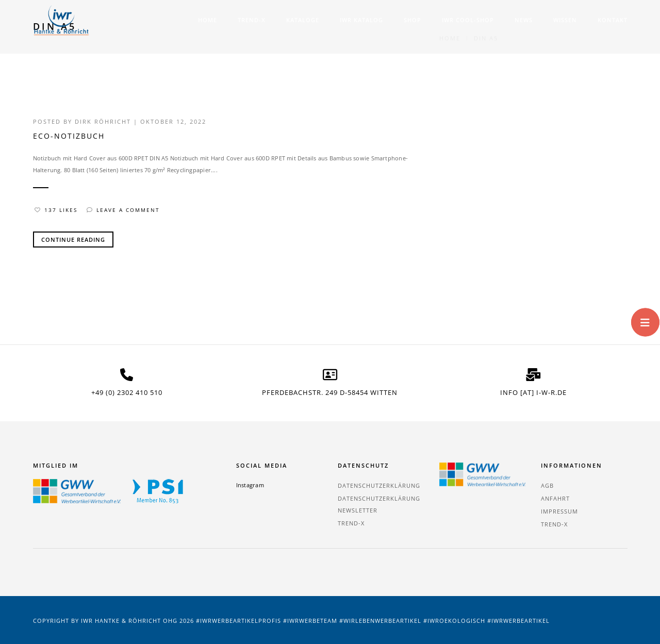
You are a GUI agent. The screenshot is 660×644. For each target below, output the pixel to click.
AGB (547, 485)
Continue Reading (73, 240)
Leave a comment (123, 210)
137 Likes (56, 210)
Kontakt (613, 20)
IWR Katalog (361, 20)
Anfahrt (555, 498)
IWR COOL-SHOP (468, 20)
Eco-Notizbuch (69, 136)
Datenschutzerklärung (379, 485)
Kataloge (303, 20)
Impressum (559, 511)
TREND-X (252, 20)
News (524, 20)
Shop (412, 20)
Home (208, 20)
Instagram (250, 485)
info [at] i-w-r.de (533, 392)
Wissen (565, 20)
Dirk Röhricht (103, 121)
